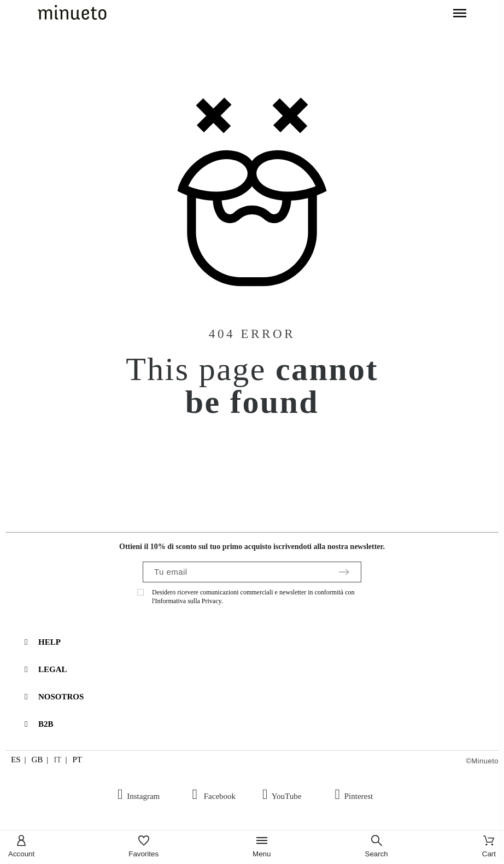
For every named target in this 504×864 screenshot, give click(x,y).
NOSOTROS (61, 697)
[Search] (377, 847)
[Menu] (262, 847)
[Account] (21, 847)
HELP (49, 642)
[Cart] (489, 847)
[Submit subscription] (344, 572)
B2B (46, 724)
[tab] (257, 642)
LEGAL (53, 669)
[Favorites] (143, 847)
